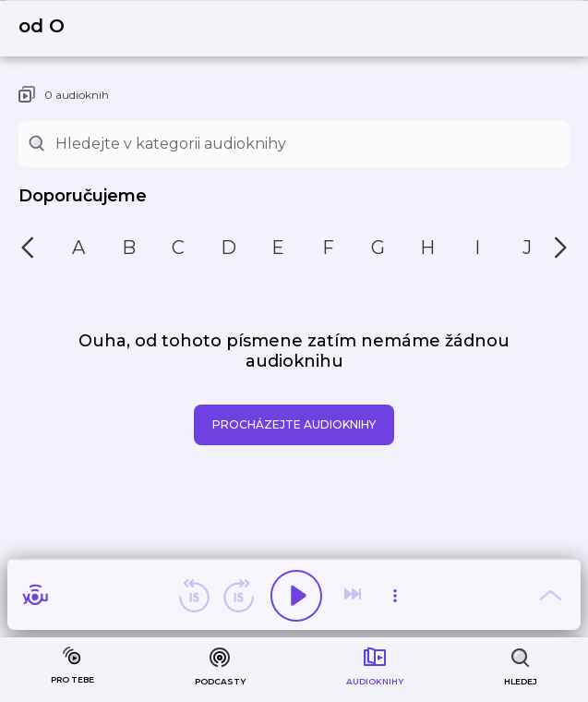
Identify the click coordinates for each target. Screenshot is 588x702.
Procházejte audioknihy (294, 424)
